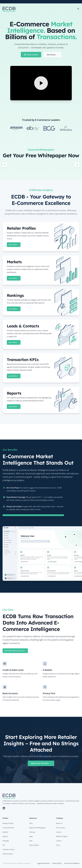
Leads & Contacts (9, 849)
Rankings (6, 841)
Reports (5, 836)
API (4, 845)
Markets (5, 832)
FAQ (31, 841)
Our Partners (61, 828)
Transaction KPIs (8, 828)
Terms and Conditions (72, 863)
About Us (59, 823)
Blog (31, 836)
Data (31, 823)
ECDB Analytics (8, 854)
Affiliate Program (62, 836)
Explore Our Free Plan (41, 763)
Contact (59, 841)
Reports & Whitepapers (37, 828)
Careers (59, 832)
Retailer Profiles (8, 823)
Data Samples (34, 845)
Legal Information (44, 863)
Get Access (52, 55)
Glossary (32, 832)
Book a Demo (31, 55)
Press (58, 845)
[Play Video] (41, 83)
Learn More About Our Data (15, 651)
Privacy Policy (57, 863)
